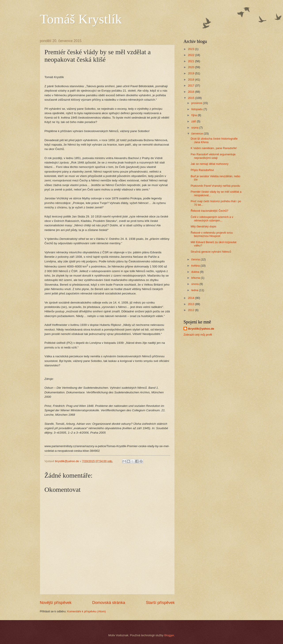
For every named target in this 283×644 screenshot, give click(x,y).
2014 (191, 298)
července (197, 134)
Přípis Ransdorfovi (202, 170)
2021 (191, 61)
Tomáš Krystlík (81, 19)
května (196, 266)
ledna (195, 290)
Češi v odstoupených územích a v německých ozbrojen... (212, 219)
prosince (197, 103)
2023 (191, 49)
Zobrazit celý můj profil (198, 335)
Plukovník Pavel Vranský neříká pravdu (215, 186)
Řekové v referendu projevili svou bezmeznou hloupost (212, 234)
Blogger (169, 635)
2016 (191, 92)
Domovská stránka (109, 603)
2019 (191, 73)
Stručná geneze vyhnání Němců (211, 252)
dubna (196, 272)
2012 (191, 310)
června (196, 259)
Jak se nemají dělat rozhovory (209, 164)
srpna (195, 128)
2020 (191, 67)
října (194, 115)
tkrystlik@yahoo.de (201, 329)
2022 (191, 55)
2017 (191, 86)
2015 (191, 98)
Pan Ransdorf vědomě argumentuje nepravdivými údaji (213, 156)
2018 (191, 80)
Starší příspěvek (160, 603)
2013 (191, 304)
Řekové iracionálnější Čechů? (209, 211)
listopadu (197, 109)
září (194, 121)
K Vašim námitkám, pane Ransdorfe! (214, 148)
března (196, 278)
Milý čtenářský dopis (203, 226)
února (195, 284)
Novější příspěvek (56, 603)
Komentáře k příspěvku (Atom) (87, 611)
